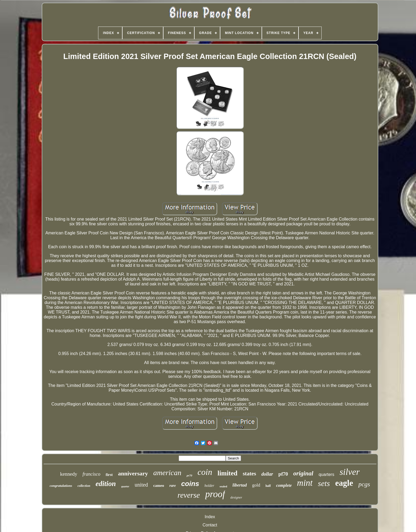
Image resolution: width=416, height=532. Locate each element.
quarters (327, 474)
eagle (344, 483)
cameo (159, 485)
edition (106, 484)
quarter (125, 486)
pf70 (283, 474)
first (109, 475)
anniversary (133, 473)
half (268, 486)
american (167, 473)
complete (284, 485)
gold (256, 485)
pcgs (364, 484)
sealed (223, 486)
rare (173, 486)
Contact (210, 525)
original (303, 473)
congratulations (61, 486)
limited (227, 473)
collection (84, 486)
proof (215, 494)
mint (305, 483)
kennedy (69, 474)
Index (210, 517)
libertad (240, 485)
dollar (267, 474)
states (249, 474)
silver (350, 472)
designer (236, 497)
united (141, 485)
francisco (91, 474)
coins (190, 484)
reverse (189, 495)
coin (205, 472)
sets (324, 483)
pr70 (189, 475)
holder (209, 486)
